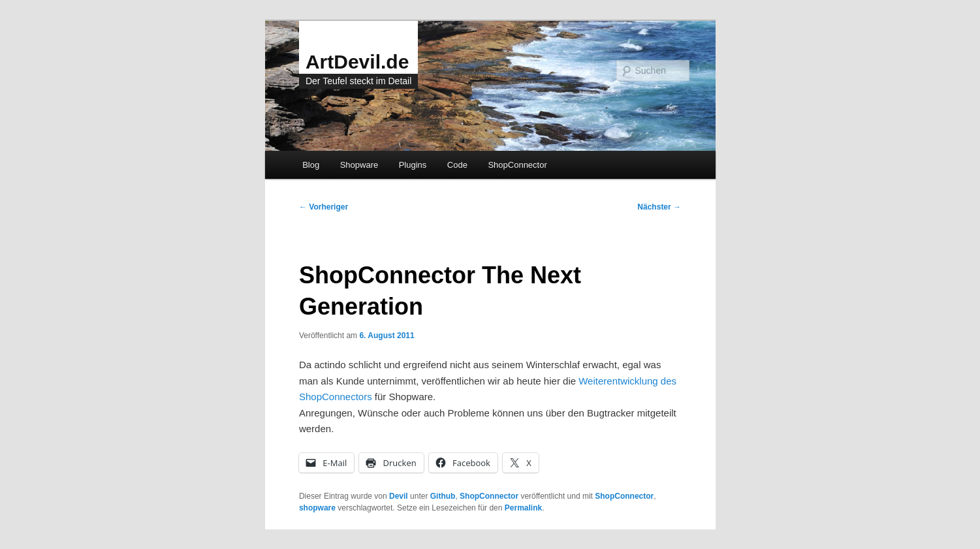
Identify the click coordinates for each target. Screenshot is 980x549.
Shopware (359, 165)
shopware (317, 508)
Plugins (413, 165)
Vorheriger (324, 207)
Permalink (523, 508)
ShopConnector (517, 165)
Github (443, 496)
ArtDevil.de (357, 62)
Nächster (659, 207)
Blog (311, 165)
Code (457, 165)
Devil (399, 496)
